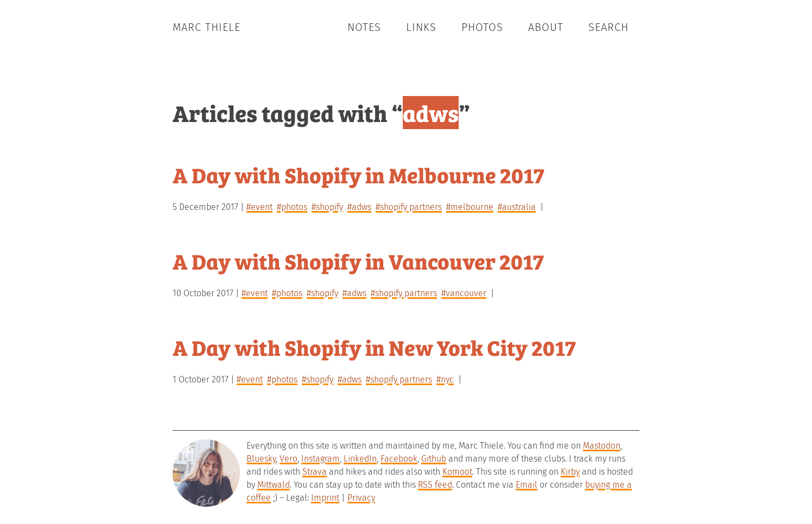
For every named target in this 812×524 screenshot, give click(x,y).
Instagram (321, 459)
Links (421, 27)
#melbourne (470, 207)
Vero (288, 459)
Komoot (457, 472)
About (546, 27)
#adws (359, 207)
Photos (482, 27)
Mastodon (602, 446)
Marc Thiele (207, 27)
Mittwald (274, 485)
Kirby (570, 472)
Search (608, 27)
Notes (364, 27)
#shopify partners (409, 207)
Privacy (361, 498)
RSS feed (435, 485)
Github (434, 459)
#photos (292, 207)
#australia (517, 207)
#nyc (445, 379)
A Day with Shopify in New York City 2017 (374, 347)
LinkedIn (360, 459)
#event (259, 207)
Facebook (399, 459)
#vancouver (464, 293)
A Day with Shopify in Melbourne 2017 (359, 174)
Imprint (325, 498)
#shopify (327, 207)
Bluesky (261, 459)
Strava (315, 472)
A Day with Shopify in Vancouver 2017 (358, 261)
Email (526, 485)
